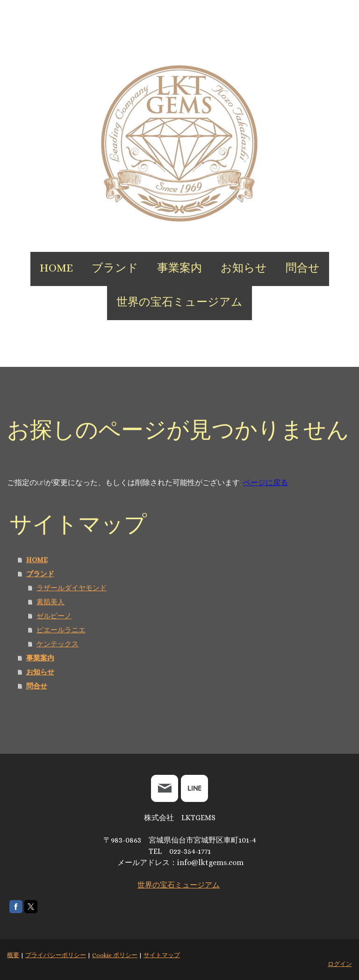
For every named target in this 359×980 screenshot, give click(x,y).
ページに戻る (266, 482)
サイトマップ (162, 955)
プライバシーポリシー (56, 955)
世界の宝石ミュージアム (179, 302)
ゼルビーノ (54, 616)
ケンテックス (57, 644)
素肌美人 (50, 602)
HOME (56, 268)
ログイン (340, 964)
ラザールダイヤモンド (72, 588)
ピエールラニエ (61, 630)
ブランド (115, 268)
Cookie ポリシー (115, 955)
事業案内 (179, 268)
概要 (13, 955)
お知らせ (244, 268)
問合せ (303, 268)
